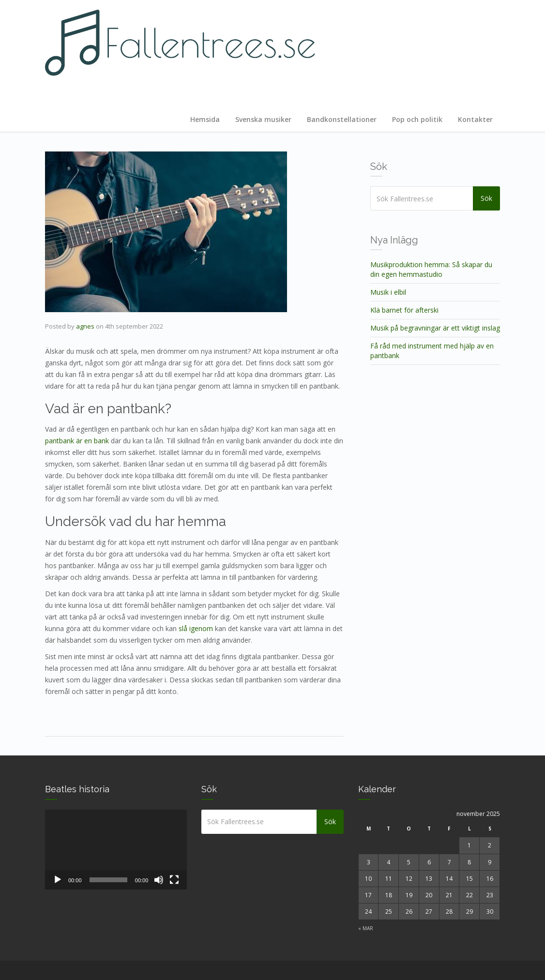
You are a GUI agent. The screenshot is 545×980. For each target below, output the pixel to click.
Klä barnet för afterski (404, 310)
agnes (85, 326)
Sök (487, 198)
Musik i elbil (388, 292)
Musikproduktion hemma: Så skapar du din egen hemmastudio (431, 269)
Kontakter (475, 119)
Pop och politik (417, 119)
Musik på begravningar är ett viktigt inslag (435, 328)
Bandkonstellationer (342, 119)
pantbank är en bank (77, 441)
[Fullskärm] (174, 880)
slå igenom (196, 628)
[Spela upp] (58, 880)
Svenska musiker (263, 119)
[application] (116, 850)
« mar (366, 928)
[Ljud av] (159, 880)
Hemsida (205, 119)
